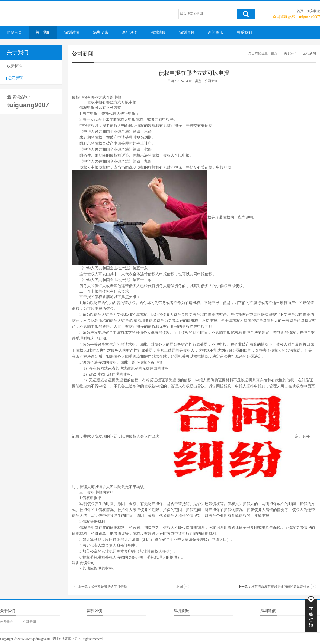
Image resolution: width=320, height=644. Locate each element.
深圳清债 (158, 32)
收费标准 (15, 66)
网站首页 (14, 32)
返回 (180, 587)
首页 (300, 11)
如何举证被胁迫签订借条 (109, 587)
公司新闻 (16, 78)
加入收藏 (313, 11)
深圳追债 (129, 32)
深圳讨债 (72, 32)
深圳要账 (101, 32)
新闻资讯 (216, 32)
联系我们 (244, 32)
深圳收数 (187, 32)
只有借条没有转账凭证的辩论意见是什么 (280, 587)
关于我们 (43, 32)
